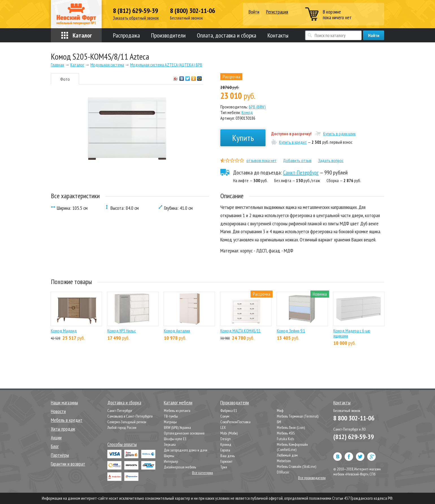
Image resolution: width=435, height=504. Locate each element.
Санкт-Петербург (301, 173)
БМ (279, 422)
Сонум (225, 416)
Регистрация (277, 12)
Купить (243, 138)
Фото (65, 79)
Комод (247, 112)
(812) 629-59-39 (354, 437)
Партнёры (60, 455)
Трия (224, 467)
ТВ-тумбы (171, 416)
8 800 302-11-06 (354, 418)
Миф (280, 411)
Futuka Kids (285, 439)
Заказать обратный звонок (136, 18)
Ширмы (169, 456)
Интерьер (171, 461)
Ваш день (228, 456)
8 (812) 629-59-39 (135, 11)
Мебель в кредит (67, 420)
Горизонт (226, 461)
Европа (225, 450)
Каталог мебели (178, 402)
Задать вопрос (331, 160)
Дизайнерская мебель (180, 467)
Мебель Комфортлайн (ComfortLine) (292, 447)
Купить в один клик (339, 134)
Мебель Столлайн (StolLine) (296, 466)
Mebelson (284, 461)
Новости (58, 411)
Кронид (226, 444)
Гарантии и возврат (68, 464)
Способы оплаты (122, 444)
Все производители (312, 478)
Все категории (203, 473)
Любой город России (122, 427)
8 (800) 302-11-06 (193, 11)
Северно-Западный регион (127, 422)
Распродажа (126, 35)
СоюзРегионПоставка (235, 422)
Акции (56, 438)
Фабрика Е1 (229, 411)
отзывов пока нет (261, 160)
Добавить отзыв (297, 160)
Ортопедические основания (184, 433)
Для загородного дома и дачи (186, 450)
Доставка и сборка (124, 402)
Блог (55, 446)
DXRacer (283, 472)
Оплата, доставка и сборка (227, 35)
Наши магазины (64, 402)
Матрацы (170, 422)
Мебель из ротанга (177, 411)
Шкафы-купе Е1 (175, 439)
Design (226, 439)
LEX (223, 427)
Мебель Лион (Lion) (291, 427)
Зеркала (170, 444)
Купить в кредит (293, 142)
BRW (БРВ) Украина (177, 427)
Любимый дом (287, 455)
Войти (254, 12)
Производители (168, 35)
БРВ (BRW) (257, 107)
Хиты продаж (63, 429)
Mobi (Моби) (229, 433)
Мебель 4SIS (286, 433)
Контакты (278, 35)
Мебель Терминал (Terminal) (298, 416)
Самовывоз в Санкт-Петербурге (130, 416)
